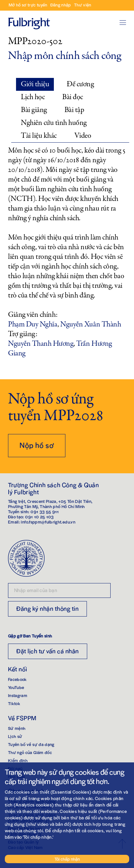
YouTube (16, 687)
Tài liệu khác (39, 136)
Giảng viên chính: (33, 315)
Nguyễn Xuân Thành (91, 324)
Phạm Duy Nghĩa (33, 324)
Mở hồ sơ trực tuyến (28, 5)
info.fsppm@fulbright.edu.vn (48, 522)
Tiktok (14, 703)
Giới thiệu (35, 84)
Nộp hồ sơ (37, 445)
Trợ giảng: (23, 334)
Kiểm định (18, 760)
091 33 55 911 (45, 511)
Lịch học (33, 97)
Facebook (17, 679)
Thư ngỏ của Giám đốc (30, 752)
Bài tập (74, 110)
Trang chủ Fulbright (29, 14)
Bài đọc (73, 97)
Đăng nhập (61, 5)
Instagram (18, 695)
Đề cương (80, 84)
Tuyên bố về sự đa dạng (31, 744)
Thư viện (83, 5)
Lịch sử (15, 736)
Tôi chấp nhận (67, 859)
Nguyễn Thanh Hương (41, 344)
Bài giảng (34, 110)
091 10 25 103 (39, 517)
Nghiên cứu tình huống (54, 123)
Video (83, 136)
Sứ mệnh (17, 728)
